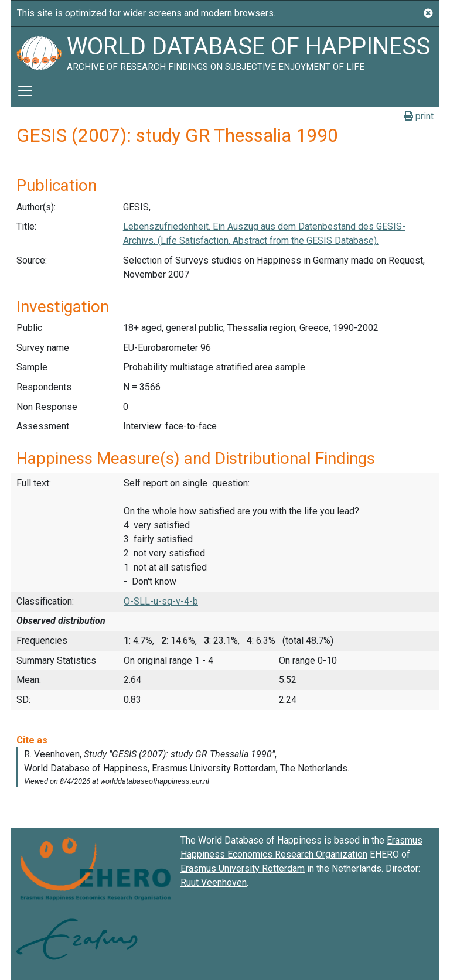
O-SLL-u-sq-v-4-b (161, 601)
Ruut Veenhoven (214, 882)
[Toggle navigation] (25, 91)
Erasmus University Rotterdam (243, 868)
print (419, 116)
